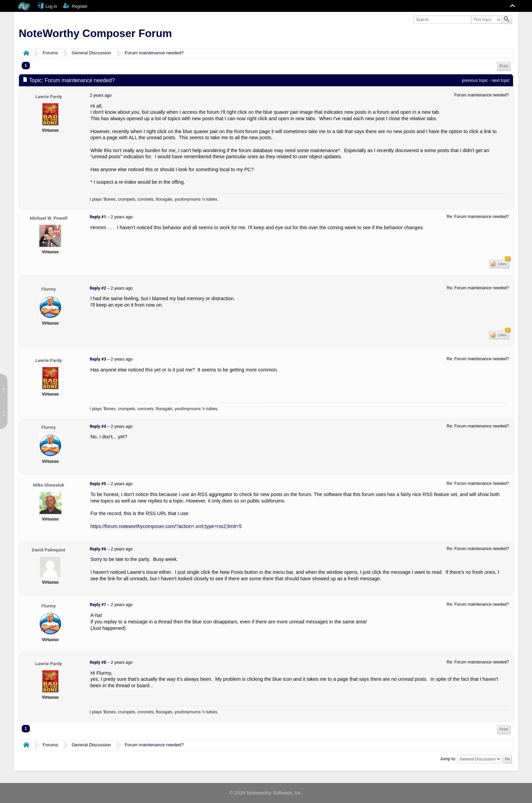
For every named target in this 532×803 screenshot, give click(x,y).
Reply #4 (98, 426)
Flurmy (49, 289)
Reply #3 (98, 359)
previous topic (475, 80)
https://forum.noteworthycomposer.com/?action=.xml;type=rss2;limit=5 (166, 526)
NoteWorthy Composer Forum (95, 33)
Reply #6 (98, 549)
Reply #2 (98, 288)
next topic (501, 80)
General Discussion (91, 53)
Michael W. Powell (49, 218)
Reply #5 (98, 484)
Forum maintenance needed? (154, 53)
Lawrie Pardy (49, 96)
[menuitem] (504, 66)
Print (504, 66)
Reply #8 (98, 662)
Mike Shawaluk (49, 485)
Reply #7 (98, 605)
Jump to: (448, 759)
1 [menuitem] (26, 66)
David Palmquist (49, 550)
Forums (50, 53)
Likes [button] (503, 263)
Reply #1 (98, 217)
